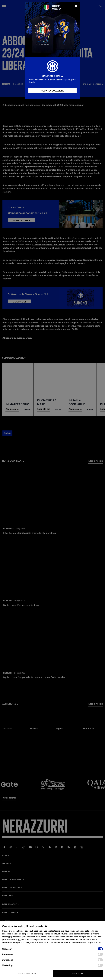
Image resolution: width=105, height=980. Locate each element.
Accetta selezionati (27, 973)
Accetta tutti (78, 973)
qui (19, 940)
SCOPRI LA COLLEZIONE (53, 91)
